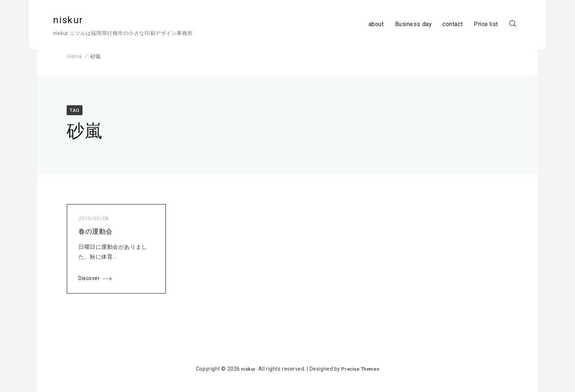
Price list (472, 24)
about (361, 24)
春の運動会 (96, 233)
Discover (89, 280)
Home (75, 56)
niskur (82, 20)
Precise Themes (361, 369)
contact (438, 24)
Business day (398, 24)
